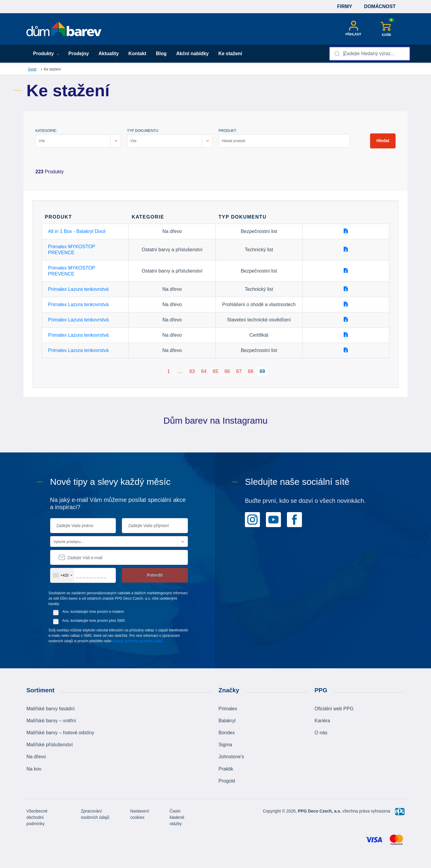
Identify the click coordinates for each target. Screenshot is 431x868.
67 (239, 371)
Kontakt (137, 54)
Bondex (227, 733)
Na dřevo (36, 757)
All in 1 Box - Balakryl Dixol (77, 231)
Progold (227, 781)
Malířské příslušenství (50, 745)
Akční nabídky (192, 54)
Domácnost (380, 6)
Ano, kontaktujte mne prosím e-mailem (93, 612)
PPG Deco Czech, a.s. (320, 811)
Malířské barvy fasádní (51, 709)
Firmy (345, 6)
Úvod (32, 69)
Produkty (46, 54)
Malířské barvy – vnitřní (51, 721)
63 (192, 371)
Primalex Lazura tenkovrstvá (78, 289)
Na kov (34, 769)
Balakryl (227, 721)
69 (262, 371)
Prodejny (79, 54)
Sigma (225, 745)
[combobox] (370, 54)
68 (251, 371)
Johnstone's (231, 757)
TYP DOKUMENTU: (143, 131)
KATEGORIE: (46, 131)
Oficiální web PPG (334, 709)
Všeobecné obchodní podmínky (37, 817)
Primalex (228, 709)
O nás (321, 733)
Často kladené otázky (177, 817)
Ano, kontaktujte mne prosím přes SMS (93, 621)
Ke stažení (230, 54)
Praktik (226, 769)
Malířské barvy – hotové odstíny (60, 733)
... (180, 371)
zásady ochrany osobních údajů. (138, 641)
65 (216, 371)
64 (204, 371)
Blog (161, 54)
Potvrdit (155, 575)
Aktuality (109, 54)
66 (227, 371)
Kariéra (322, 721)
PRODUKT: (228, 131)
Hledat (383, 141)
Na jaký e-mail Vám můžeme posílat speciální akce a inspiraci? (118, 503)
